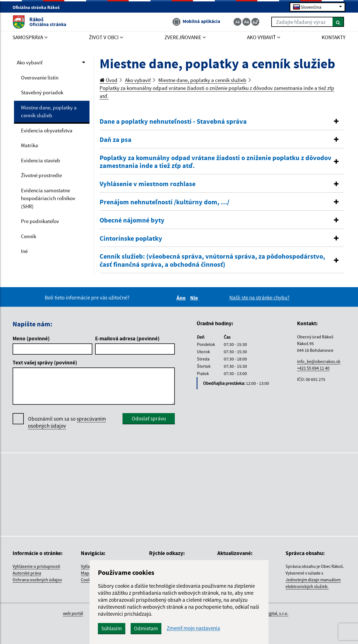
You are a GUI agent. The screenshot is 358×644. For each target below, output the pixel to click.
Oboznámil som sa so (67, 422)
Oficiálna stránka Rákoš (38, 7)
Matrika (30, 145)
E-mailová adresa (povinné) (127, 338)
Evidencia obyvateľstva (47, 130)
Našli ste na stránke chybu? (259, 298)
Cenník (29, 236)
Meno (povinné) (31, 338)
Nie (195, 298)
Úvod (109, 80)
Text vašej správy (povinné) (45, 362)
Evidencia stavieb (41, 160)
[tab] (222, 122)
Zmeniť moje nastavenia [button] (193, 628)
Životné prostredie (41, 175)
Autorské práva (27, 573)
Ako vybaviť (30, 62)
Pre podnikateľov (40, 221)
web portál (73, 613)
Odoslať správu (149, 418)
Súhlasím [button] (112, 628)
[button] (222, 122)
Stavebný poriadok (42, 92)
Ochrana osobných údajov (37, 580)
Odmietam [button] (146, 628)
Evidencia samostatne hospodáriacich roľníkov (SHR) (48, 198)
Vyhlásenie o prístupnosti (36, 566)
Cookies (88, 580)
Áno (182, 298)
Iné (24, 251)
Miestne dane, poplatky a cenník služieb (49, 112)
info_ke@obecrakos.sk (319, 361)
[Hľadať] (338, 22)
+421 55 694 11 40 (313, 368)
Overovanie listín (40, 78)
